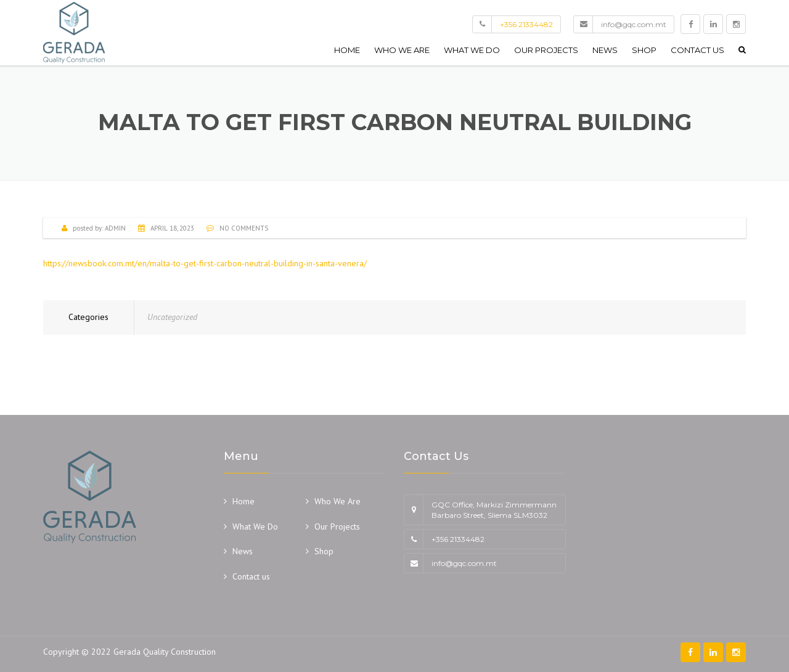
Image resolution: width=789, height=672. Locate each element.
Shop (644, 50)
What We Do (472, 50)
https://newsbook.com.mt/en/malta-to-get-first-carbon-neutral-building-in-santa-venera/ (205, 263)
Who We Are (402, 50)
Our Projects (546, 50)
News (605, 50)
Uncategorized (172, 317)
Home (347, 50)
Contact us (697, 50)
